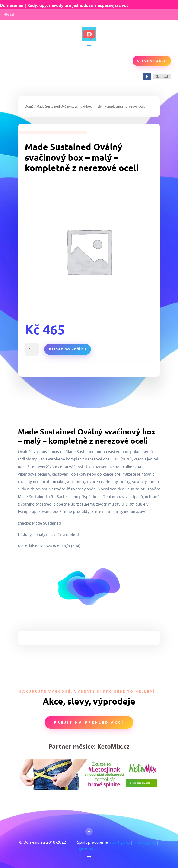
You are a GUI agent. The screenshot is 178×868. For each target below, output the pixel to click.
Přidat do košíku (68, 349)
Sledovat (162, 77)
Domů (29, 106)
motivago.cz (145, 842)
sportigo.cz (120, 842)
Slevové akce (152, 61)
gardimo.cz (89, 849)
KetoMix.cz (113, 746)
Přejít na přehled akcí (89, 722)
